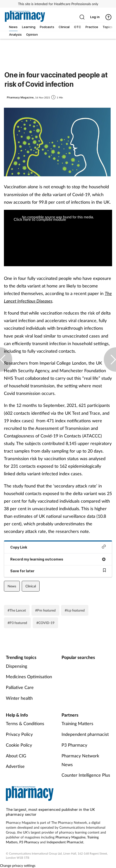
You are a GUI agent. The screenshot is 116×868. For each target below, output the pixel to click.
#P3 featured (17, 623)
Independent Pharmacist (65, 842)
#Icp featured (75, 610)
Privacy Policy (19, 734)
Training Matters (77, 723)
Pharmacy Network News (80, 760)
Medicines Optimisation (29, 677)
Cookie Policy (19, 745)
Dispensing (16, 666)
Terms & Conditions (25, 723)
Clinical (31, 586)
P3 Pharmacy (74, 745)
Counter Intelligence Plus (86, 775)
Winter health (19, 698)
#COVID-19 (45, 623)
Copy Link (58, 547)
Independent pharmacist (85, 734)
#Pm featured (45, 610)
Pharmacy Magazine (70, 837)
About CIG (16, 756)
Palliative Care (20, 687)
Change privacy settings (18, 865)
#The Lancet (17, 610)
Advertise (15, 766)
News (12, 586)
